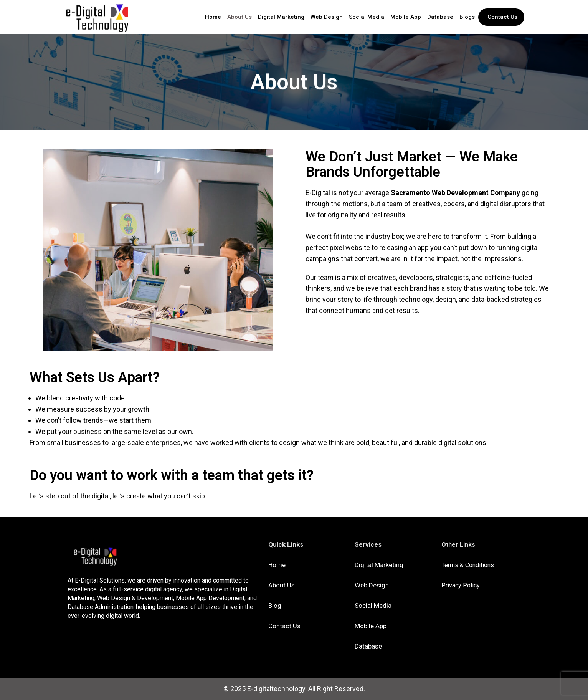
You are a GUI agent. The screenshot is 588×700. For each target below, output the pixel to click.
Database (440, 17)
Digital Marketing (281, 17)
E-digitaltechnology (276, 689)
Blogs (467, 17)
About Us (239, 17)
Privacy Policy (461, 585)
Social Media (367, 17)
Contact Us (284, 626)
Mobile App (406, 17)
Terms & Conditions (468, 565)
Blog (275, 606)
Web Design (327, 17)
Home (213, 17)
